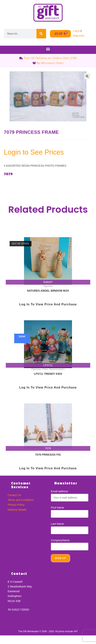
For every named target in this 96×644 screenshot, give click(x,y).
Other (45, 369)
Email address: (60, 491)
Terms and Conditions (21, 500)
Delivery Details (17, 510)
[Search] (41, 34)
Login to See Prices (34, 152)
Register (79, 36)
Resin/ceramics (57, 369)
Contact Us (14, 495)
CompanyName (60, 540)
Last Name (57, 524)
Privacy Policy (16, 505)
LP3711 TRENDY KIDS (48, 374)
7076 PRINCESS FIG (48, 455)
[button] (48, 49)
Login (77, 31)
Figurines (48, 286)
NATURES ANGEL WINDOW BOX (48, 291)
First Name (57, 508)
